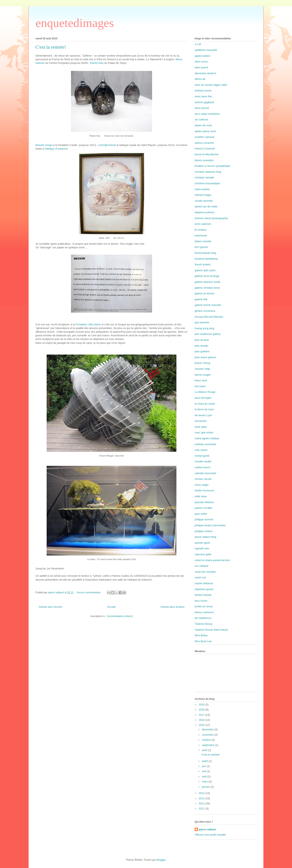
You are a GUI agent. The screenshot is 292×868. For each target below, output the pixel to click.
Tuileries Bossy (204, 624)
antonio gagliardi (204, 102)
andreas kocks (203, 91)
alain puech (201, 67)
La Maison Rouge (205, 392)
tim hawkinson (203, 618)
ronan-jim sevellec (205, 572)
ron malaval (201, 566)
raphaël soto (202, 548)
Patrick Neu (97, 63)
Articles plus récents (50, 607)
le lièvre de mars (204, 409)
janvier (206, 787)
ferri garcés (201, 247)
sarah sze (200, 577)
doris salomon (203, 224)
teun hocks (201, 601)
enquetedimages (75, 23)
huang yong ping (204, 328)
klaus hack (201, 380)
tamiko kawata (203, 595)
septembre (209, 745)
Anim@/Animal (107, 145)
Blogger (161, 860)
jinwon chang (202, 363)
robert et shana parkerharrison (212, 560)
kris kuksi (200, 386)
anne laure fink (203, 96)
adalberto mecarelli (206, 50)
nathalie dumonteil (205, 473)
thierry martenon (204, 612)
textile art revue (204, 606)
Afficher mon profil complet (210, 835)
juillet (205, 761)
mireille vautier (203, 461)
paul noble (201, 514)
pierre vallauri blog (205, 537)
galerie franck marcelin (208, 305)
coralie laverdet (204, 201)
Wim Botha (201, 635)
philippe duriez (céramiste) (210, 525)
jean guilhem (202, 351)
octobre (207, 740)
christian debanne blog (208, 172)
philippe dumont (204, 519)
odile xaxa (201, 496)
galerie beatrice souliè (207, 282)
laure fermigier (203, 398)
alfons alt (200, 79)
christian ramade (204, 177)
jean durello (201, 346)
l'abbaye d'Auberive (56, 149)
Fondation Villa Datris (88, 324)
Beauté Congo (44, 145)
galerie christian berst (207, 288)
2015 (202, 725)
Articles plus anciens (173, 607)
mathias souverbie (205, 444)
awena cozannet (204, 143)
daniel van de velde (206, 206)
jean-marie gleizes (205, 357)
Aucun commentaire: (89, 592)
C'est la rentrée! (51, 47)
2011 (202, 809)
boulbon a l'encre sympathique (213, 166)
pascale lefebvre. (205, 502)
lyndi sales (201, 427)
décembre (208, 729)
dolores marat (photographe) (211, 218)
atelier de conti (203, 125)
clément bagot (203, 195)
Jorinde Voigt (202, 369)
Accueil (111, 607)
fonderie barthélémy (206, 259)
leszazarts (201, 421)
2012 (202, 803)
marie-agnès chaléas (207, 438)
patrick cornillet (203, 508)
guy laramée (202, 322)
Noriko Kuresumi (204, 490)
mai (205, 771)
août (205, 750)
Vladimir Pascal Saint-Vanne (211, 630)
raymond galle (203, 554)
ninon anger (202, 485)
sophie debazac (204, 583)
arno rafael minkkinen (207, 114)
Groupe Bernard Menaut (209, 317)
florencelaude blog (205, 253)
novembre (208, 735)
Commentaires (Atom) (120, 616)
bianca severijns (204, 160)
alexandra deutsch (205, 73)
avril (205, 776)
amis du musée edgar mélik (211, 85)
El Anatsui (201, 230)
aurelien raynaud (205, 137)
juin (204, 766)
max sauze (201, 450)
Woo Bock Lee (203, 641)
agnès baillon (202, 56)
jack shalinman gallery (208, 334)
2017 (202, 715)
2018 (202, 710)
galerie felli (201, 299)
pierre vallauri (207, 829)
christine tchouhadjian (207, 183)
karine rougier (203, 375)
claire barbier (202, 189)
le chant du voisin (205, 404)
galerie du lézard (204, 293)
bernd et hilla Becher (207, 154)
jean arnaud (202, 340)
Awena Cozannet (205, 148)
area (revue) (202, 108)
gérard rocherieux (205, 311)
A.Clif (198, 44)
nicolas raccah (203, 479)
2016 (202, 720)
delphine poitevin (205, 212)
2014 (202, 793)
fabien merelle (203, 241)
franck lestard (203, 264)
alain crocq (201, 62)
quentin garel (202, 543)
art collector (201, 119)
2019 (202, 705)
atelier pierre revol (205, 131)
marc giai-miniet (204, 432)
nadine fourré (202, 467)
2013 (202, 798)
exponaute (201, 235)
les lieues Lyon (203, 415)
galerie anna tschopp (207, 276)
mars (205, 782)
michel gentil (202, 456)
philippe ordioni (203, 531)
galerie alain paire (205, 270)
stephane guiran (204, 589)
